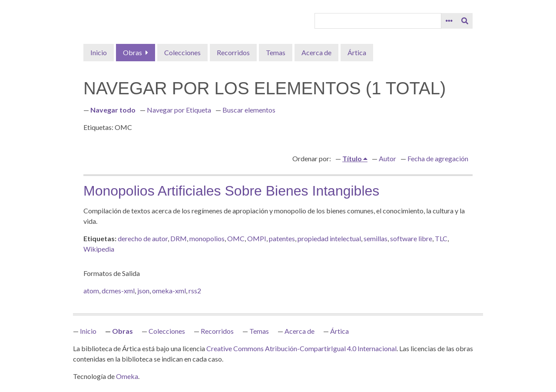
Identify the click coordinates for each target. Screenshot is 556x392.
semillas (376, 238)
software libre (411, 238)
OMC (236, 238)
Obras (132, 52)
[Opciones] (449, 21)
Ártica (357, 52)
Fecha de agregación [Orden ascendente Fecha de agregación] (438, 158)
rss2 (195, 291)
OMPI (257, 238)
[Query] (378, 21)
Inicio (99, 52)
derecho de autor (143, 238)
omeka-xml (169, 291)
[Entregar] (465, 21)
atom (91, 291)
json (143, 291)
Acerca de (316, 52)
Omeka (127, 376)
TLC (441, 238)
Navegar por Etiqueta (179, 110)
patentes (282, 238)
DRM (179, 238)
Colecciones (182, 52)
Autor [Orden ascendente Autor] (387, 158)
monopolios (207, 238)
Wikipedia (99, 249)
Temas (276, 52)
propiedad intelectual (329, 238)
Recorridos (233, 52)
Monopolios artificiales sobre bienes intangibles (231, 191)
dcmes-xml (118, 291)
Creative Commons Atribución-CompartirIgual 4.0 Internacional (301, 348)
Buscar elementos (249, 110)
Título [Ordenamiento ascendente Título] (353, 158)
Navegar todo (113, 110)
